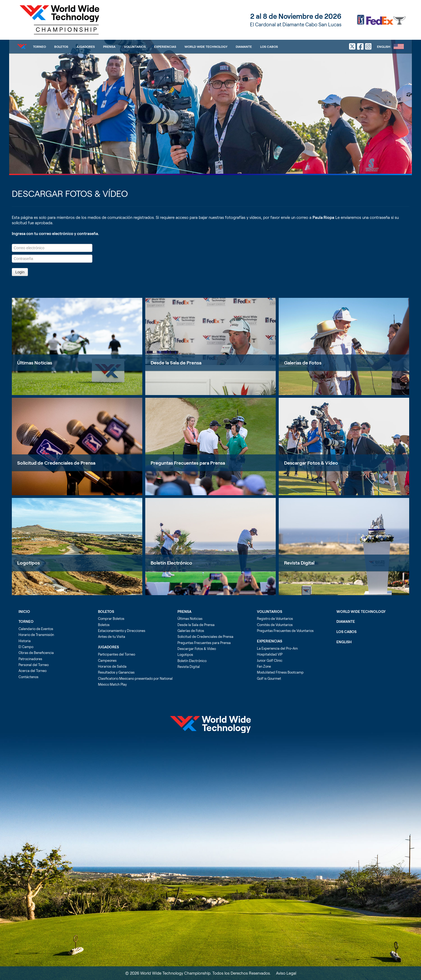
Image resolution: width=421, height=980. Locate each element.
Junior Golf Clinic (270, 660)
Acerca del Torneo (32, 671)
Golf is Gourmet (269, 678)
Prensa (109, 46)
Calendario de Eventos (36, 629)
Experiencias (165, 46)
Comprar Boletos (111, 619)
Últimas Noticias (35, 363)
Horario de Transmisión (36, 635)
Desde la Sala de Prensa (176, 363)
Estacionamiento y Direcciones (122, 631)
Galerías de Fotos (303, 363)
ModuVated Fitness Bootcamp (280, 672)
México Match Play (112, 684)
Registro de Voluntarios (275, 619)
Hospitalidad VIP (270, 654)
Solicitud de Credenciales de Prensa (56, 463)
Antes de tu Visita (112, 637)
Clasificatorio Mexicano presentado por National (135, 678)
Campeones (107, 660)
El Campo (26, 647)
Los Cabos (269, 46)
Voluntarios (135, 46)
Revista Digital (299, 563)
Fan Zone (264, 666)
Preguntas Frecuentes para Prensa (188, 463)
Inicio (24, 612)
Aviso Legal (286, 973)
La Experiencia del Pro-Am (277, 648)
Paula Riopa (323, 217)
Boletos (61, 46)
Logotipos (28, 563)
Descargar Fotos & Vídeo (311, 463)
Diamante (244, 46)
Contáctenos (28, 677)
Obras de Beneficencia (36, 653)
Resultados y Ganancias (116, 672)
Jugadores (86, 46)
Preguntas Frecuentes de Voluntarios (285, 631)
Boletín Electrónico (171, 563)
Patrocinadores (30, 659)
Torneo (39, 46)
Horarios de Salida (112, 666)
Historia (25, 641)
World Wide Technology (206, 46)
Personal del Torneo (34, 665)
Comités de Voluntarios (275, 625)
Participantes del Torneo (117, 654)
